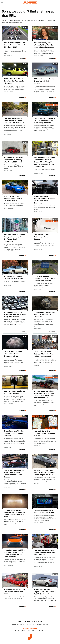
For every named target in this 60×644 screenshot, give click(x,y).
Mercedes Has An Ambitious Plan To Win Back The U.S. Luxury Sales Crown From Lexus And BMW (15, 553)
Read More (22, 58)
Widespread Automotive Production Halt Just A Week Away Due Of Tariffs (15, 314)
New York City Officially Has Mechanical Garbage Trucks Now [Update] (45, 552)
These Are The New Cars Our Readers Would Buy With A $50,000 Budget (13, 160)
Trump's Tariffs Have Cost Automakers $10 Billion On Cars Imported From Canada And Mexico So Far (45, 394)
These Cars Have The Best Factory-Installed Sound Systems (14, 433)
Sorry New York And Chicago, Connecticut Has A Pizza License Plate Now (45, 278)
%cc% (26, 27)
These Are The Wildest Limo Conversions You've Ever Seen (15, 592)
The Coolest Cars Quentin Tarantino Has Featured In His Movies (14, 81)
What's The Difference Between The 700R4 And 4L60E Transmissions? (43, 354)
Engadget (18, 631)
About (20, 621)
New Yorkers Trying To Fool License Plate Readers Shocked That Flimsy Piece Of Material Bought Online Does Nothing (44, 162)
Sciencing (35, 631)
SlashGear (42, 631)
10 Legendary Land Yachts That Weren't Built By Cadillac (44, 81)
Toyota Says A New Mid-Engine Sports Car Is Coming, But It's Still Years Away (45, 592)
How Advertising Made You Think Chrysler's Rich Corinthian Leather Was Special (14, 474)
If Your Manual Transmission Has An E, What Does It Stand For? (45, 315)
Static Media (20, 624)
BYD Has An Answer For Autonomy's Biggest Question (43, 237)
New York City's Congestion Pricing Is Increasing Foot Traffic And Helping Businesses (15, 238)
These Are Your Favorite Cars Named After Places (14, 277)
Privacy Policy (37, 622)
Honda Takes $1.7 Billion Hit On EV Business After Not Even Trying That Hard (45, 120)
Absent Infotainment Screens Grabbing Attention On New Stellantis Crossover (44, 200)
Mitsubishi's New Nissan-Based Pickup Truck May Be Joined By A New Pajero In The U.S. (15, 513)
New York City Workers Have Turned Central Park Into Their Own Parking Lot (14, 120)
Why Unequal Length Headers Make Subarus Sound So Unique (13, 199)
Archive (27, 621)
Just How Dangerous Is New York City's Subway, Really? (15, 392)
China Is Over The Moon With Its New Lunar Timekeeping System (13, 354)
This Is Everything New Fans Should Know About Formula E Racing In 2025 (15, 45)
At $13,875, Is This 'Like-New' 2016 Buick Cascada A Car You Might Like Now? (45, 473)
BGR (29, 631)
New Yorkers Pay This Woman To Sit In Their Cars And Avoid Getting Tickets (44, 45)
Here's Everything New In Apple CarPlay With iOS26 (44, 511)
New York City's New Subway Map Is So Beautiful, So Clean (45, 433)
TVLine (24, 631)
